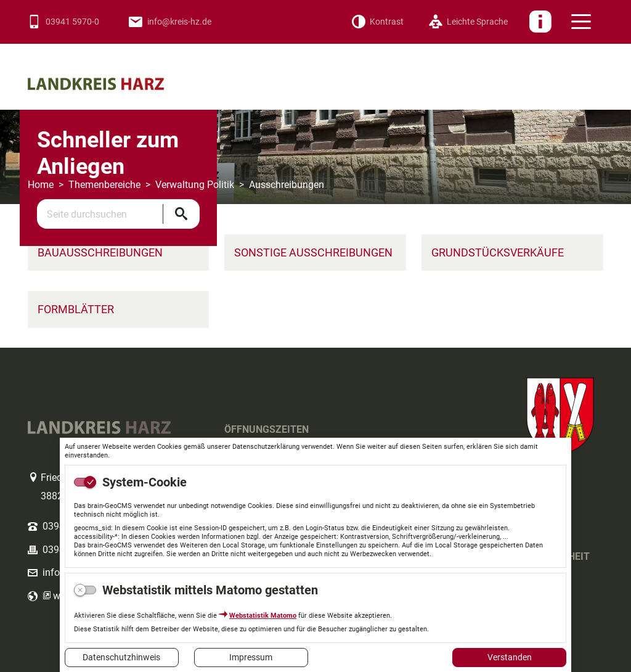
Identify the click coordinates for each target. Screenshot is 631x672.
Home (41, 185)
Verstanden (510, 657)
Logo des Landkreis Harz (114, 63)
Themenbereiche (104, 185)
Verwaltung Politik (195, 185)
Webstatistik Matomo (263, 616)
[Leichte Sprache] (468, 22)
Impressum (251, 657)
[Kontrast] (377, 22)
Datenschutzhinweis (121, 657)
